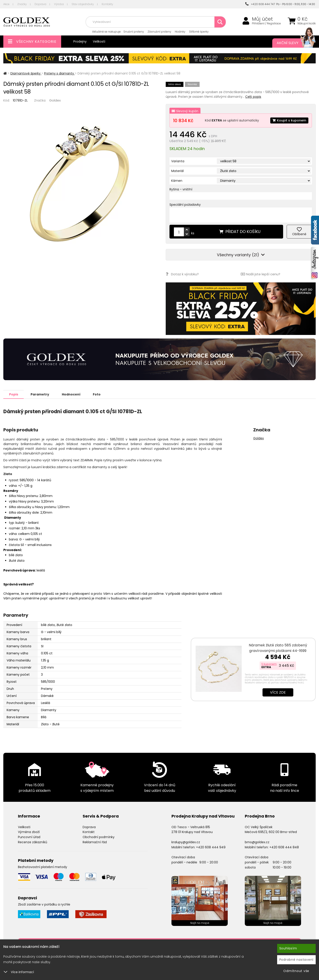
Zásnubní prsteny (159, 32)
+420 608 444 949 (211, 847)
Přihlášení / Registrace (266, 23)
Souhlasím (288, 948)
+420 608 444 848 (284, 847)
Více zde (278, 692)
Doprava (40, 4)
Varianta (178, 161)
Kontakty (107, 4)
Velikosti (99, 41)
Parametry (40, 394)
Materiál (177, 171)
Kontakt (89, 832)
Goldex (55, 100)
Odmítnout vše (296, 971)
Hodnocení (71, 394)
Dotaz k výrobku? (182, 274)
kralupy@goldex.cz (186, 842)
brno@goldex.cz (257, 842)
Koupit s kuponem (289, 120)
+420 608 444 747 (260, 4)
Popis (14, 394)
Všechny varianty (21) (241, 255)
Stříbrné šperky (199, 32)
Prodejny (80, 41)
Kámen (177, 181)
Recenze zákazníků (33, 842)
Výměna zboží (29, 832)
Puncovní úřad (29, 837)
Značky (22, 4)
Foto (97, 394)
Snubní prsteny (134, 32)
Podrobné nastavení (297, 960)
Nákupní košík (307, 23)
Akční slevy (292, 43)
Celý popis (253, 97)
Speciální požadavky (185, 205)
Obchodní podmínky (99, 837)
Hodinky (180, 32)
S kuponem (269, 664)
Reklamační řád (95, 842)
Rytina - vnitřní (181, 189)
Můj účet (262, 19)
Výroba (59, 4)
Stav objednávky (83, 4)
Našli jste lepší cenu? (261, 274)
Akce (6, 4)
